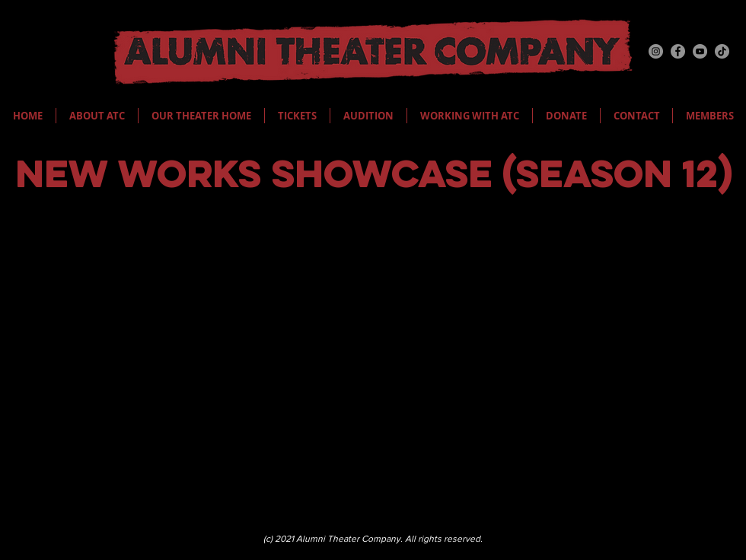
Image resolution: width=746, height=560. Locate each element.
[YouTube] (700, 51)
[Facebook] (678, 51)
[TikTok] (722, 51)
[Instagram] (656, 51)
